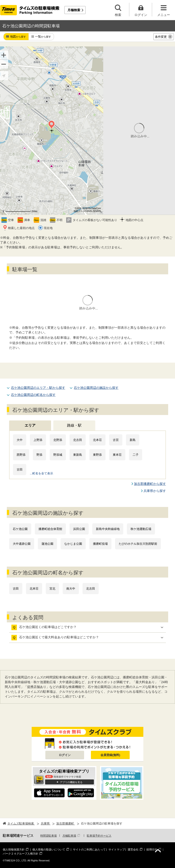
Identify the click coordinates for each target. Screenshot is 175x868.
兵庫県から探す (155, 491)
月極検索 (74, 10)
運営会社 (133, 850)
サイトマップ (117, 850)
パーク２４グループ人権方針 (21, 854)
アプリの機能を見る (71, 782)
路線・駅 (74, 425)
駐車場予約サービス (99, 836)
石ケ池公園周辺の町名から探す (33, 395)
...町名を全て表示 (41, 473)
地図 (18, 37)
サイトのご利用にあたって (89, 850)
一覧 (43, 37)
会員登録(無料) (110, 755)
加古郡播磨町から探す (150, 484)
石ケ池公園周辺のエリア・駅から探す (38, 388)
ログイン (65, 755)
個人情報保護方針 (14, 850)
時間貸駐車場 (49, 836)
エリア (30, 425)
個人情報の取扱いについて (49, 850)
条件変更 (164, 37)
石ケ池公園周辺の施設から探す (96, 388)
